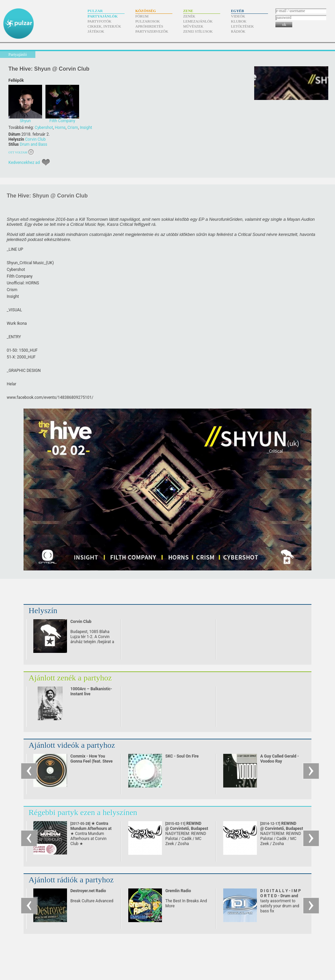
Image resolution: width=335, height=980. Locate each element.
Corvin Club (35, 139)
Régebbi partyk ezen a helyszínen (83, 812)
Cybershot (44, 128)
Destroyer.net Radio (88, 891)
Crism (73, 128)
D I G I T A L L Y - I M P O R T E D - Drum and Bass (281, 896)
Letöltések (242, 26)
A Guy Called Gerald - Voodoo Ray (280, 759)
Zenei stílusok (198, 31)
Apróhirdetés (149, 26)
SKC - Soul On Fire (182, 756)
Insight (86, 128)
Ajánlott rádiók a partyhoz (71, 880)
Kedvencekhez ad (24, 163)
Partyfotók (99, 21)
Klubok (239, 21)
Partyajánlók (103, 16)
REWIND (187, 826)
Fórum (142, 16)
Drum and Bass (33, 144)
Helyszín (43, 610)
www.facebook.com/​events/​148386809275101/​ (50, 397)
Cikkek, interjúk (104, 26)
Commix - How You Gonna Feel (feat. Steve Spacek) (92, 761)
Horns (60, 128)
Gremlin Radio (178, 891)
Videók (238, 16)
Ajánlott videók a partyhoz (72, 745)
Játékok (96, 31)
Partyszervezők (152, 31)
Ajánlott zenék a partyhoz (70, 678)
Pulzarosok (148, 21)
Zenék (189, 16)
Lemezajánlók (198, 21)
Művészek (193, 26)
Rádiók (238, 31)
